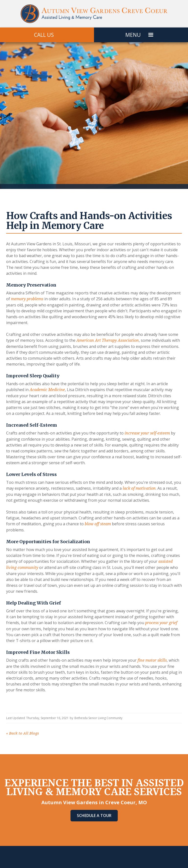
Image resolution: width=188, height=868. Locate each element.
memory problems (27, 299)
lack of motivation (139, 488)
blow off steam (97, 524)
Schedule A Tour (94, 815)
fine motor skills (152, 660)
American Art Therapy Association (107, 340)
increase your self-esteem (147, 433)
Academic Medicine (47, 390)
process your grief (161, 623)
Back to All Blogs (23, 733)
